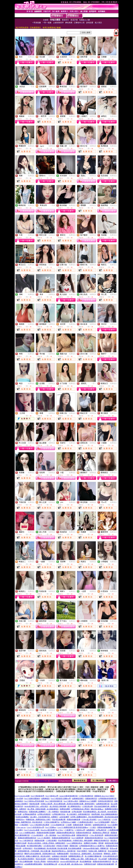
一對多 (32, 87)
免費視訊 (31, 57)
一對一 (94, 384)
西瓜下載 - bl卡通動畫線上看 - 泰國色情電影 (44, 781)
